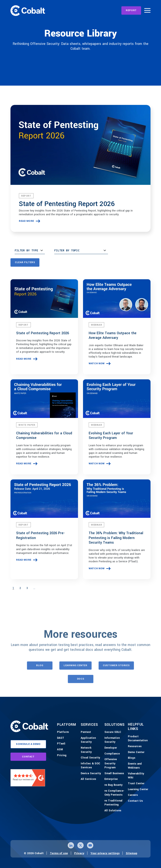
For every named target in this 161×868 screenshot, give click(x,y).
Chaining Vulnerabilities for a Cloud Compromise (44, 436)
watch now (97, 364)
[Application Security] (92, 740)
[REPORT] (131, 10)
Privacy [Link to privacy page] (79, 853)
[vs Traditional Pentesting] (115, 803)
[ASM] (60, 750)
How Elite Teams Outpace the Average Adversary (113, 335)
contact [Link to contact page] (28, 757)
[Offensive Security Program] (115, 764)
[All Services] (88, 779)
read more (27, 221)
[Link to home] (28, 10)
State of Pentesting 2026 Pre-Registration (40, 535)
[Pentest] (86, 732)
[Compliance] (112, 754)
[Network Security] (92, 750)
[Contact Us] (135, 801)
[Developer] (111, 748)
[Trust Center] (136, 784)
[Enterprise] (111, 779)
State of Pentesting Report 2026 (67, 204)
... (34, 588)
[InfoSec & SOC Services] (92, 766)
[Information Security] (115, 740)
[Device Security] (91, 774)
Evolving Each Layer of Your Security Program (111, 436)
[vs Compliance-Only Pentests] (115, 793)
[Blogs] (132, 758)
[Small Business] (114, 774)
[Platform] (63, 732)
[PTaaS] (61, 744)
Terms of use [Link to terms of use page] (59, 853)
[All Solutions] (113, 811)
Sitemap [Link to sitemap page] (132, 853)
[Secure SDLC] (113, 732)
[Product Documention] (139, 739)
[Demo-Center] (136, 752)
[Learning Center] (138, 790)
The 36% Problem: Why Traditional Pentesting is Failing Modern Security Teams (116, 538)
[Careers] (133, 795)
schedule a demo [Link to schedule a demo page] (28, 744)
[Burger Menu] (147, 10)
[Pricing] (62, 756)
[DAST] (61, 738)
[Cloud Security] (90, 758)
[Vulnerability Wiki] (139, 776)
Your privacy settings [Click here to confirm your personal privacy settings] (105, 853)
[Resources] (135, 747)
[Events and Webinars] (139, 766)
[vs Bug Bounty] (113, 785)
